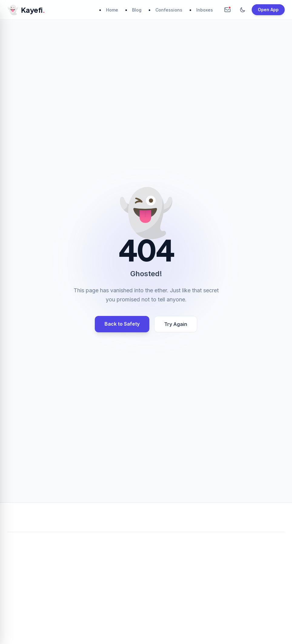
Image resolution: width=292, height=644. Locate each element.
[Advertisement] (146, 582)
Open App (268, 10)
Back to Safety (122, 324)
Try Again (176, 324)
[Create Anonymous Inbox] (227, 10)
